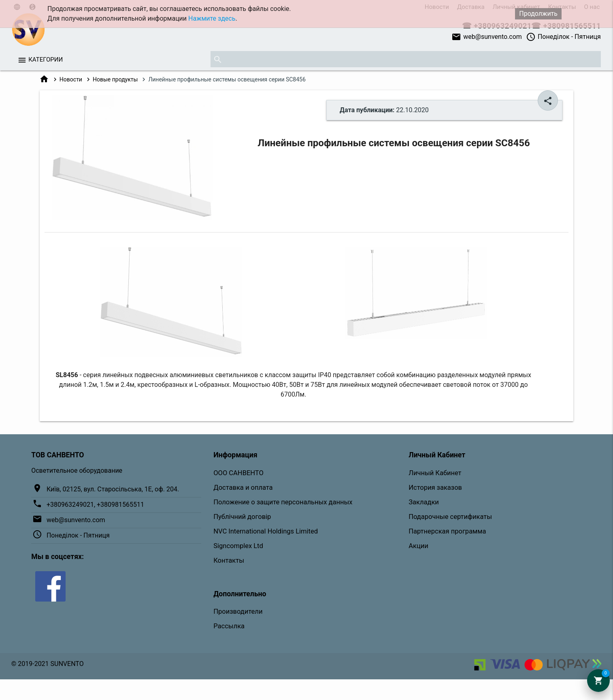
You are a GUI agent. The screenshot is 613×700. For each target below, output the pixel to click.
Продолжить (538, 14)
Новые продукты (115, 79)
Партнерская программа (447, 531)
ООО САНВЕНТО (238, 473)
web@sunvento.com (487, 37)
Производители (238, 611)
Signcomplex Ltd (238, 546)
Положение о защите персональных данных (283, 502)
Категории (46, 60)
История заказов (435, 488)
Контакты (229, 560)
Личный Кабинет (435, 473)
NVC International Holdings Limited (266, 531)
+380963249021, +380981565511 (95, 505)
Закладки (424, 502)
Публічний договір (242, 517)
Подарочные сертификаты (450, 517)
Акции (418, 546)
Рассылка (229, 626)
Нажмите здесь (212, 18)
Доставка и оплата (243, 488)
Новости (71, 79)
